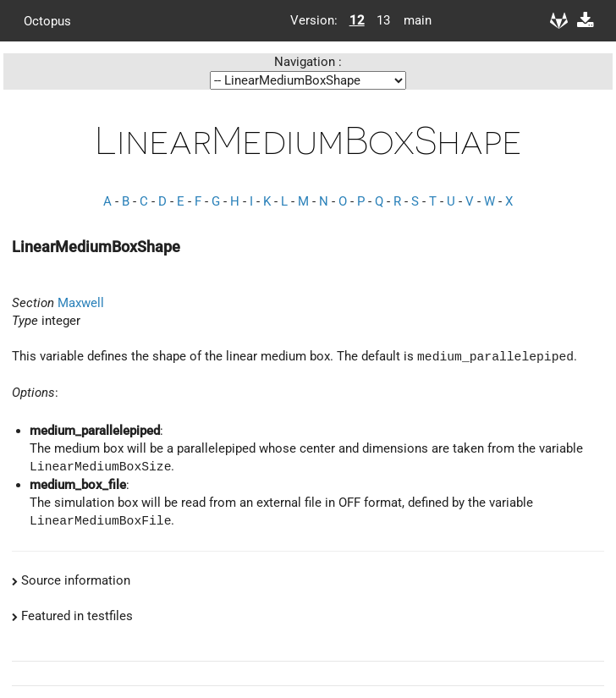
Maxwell (81, 303)
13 (383, 20)
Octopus (47, 20)
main (411, 20)
